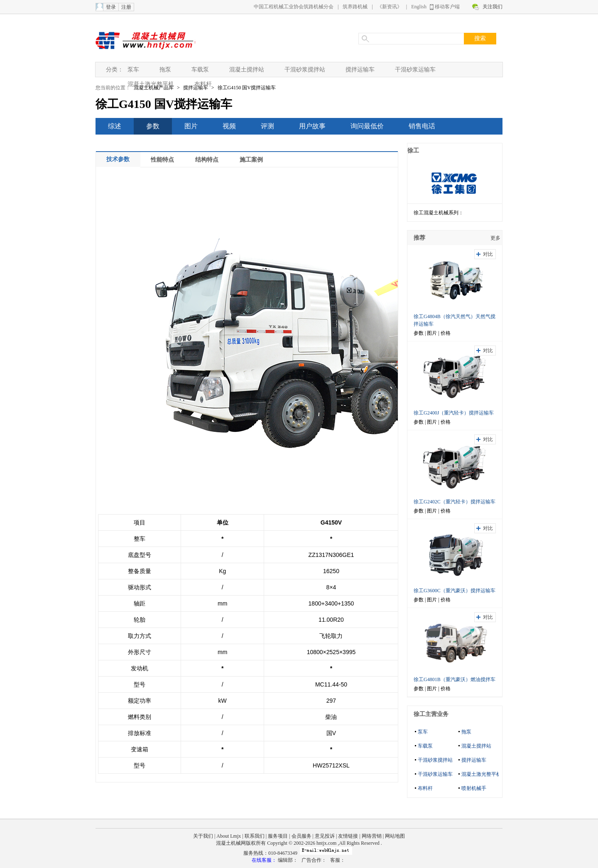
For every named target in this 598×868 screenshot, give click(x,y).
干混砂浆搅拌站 (305, 70)
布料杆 (203, 84)
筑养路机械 (355, 7)
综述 (115, 126)
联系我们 (255, 836)
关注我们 (493, 7)
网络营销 (372, 836)
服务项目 (278, 836)
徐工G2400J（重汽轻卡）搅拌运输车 (454, 413)
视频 (229, 126)
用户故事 (312, 126)
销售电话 (422, 126)
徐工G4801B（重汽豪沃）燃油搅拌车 (455, 679)
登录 (111, 7)
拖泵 (165, 70)
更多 (495, 238)
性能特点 (162, 160)
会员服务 (301, 836)
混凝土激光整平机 (151, 84)
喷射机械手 (474, 788)
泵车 (133, 70)
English (419, 7)
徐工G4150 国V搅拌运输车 (247, 88)
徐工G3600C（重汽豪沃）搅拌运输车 (455, 591)
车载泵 (200, 70)
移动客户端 (447, 7)
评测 (267, 126)
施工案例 (251, 160)
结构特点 (207, 160)
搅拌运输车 (360, 70)
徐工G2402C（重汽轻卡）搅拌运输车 (455, 502)
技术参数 (118, 159)
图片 (191, 126)
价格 (446, 333)
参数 (153, 126)
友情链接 (348, 836)
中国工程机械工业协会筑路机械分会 (294, 7)
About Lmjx (229, 836)
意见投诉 (325, 836)
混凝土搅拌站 (247, 70)
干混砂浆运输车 (415, 70)
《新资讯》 (390, 7)
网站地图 (395, 836)
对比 (488, 254)
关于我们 (203, 836)
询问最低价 (367, 126)
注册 (126, 7)
